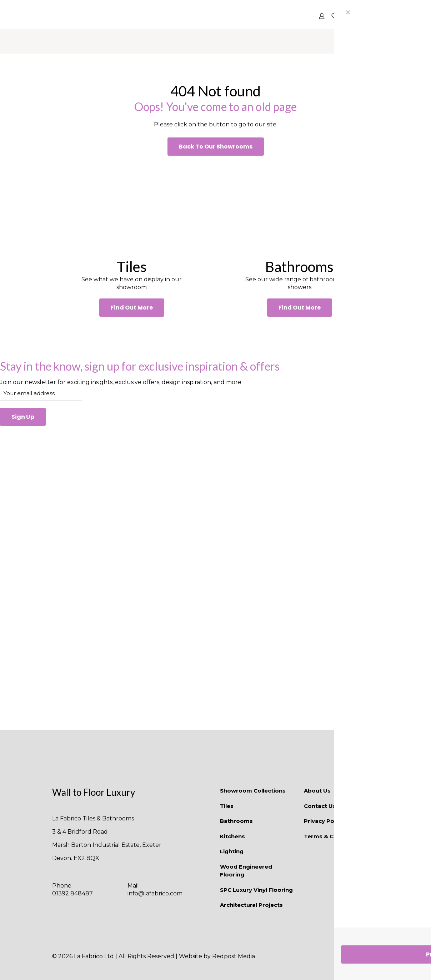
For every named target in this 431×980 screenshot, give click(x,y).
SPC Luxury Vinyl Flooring (256, 890)
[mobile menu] (370, 16)
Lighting (232, 851)
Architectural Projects (251, 905)
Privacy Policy (324, 821)
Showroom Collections (253, 791)
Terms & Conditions (332, 836)
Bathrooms (236, 821)
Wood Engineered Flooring (246, 871)
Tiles (227, 806)
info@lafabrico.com (155, 893)
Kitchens (232, 836)
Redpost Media (234, 956)
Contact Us (320, 806)
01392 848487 (72, 893)
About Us (317, 791)
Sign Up (23, 417)
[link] (132, 207)
